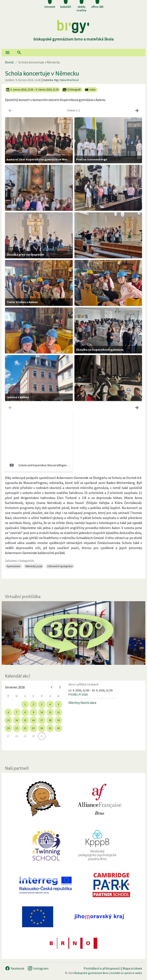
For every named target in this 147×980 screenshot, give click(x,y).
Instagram (38, 968)
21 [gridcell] (17, 728)
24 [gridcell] (42, 728)
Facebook (15, 968)
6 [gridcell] (8, 712)
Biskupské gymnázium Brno (92, 973)
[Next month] (60, 687)
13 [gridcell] (8, 720)
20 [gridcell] (8, 728)
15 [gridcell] (25, 720)
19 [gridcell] (58, 720)
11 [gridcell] (50, 712)
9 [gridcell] (33, 712)
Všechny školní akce (82, 703)
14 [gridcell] (17, 720)
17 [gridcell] (42, 720)
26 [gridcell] (58, 728)
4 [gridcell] (50, 704)
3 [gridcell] (42, 704)
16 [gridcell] (33, 720)
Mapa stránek (132, 968)
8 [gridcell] (25, 712)
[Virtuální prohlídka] (73, 633)
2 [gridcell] (33, 704)
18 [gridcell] (50, 720)
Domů (9, 62)
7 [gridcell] (17, 712)
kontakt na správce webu (126, 973)
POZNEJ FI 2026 (78, 694)
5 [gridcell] (58, 704)
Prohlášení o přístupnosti (102, 968)
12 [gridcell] (58, 712)
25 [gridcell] (50, 728)
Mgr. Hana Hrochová (66, 80)
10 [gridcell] (42, 712)
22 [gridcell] (25, 728)
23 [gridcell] (33, 728)
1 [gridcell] (25, 704)
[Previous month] (52, 687)
